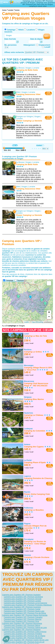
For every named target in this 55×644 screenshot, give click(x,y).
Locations (31, 30)
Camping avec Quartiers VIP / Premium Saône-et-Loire (25, 628)
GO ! (47, 36)
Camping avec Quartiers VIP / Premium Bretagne (21, 630)
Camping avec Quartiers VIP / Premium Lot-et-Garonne (25, 603)
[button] (6, 639)
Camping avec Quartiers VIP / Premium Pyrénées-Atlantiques (28, 605)
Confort (40, 145)
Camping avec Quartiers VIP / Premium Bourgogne (22, 623)
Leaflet (26, 322)
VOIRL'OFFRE (48, 69)
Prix (15, 145)
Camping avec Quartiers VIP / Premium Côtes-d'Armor (25, 632)
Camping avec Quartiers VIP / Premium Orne (21, 621)
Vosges (28, 68)
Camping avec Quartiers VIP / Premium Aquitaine (21, 595)
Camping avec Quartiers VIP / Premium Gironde (23, 599)
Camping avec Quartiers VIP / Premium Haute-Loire (24, 611)
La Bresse (20, 68)
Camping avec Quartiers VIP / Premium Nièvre (22, 626)
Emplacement (44, 45)
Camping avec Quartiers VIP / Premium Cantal (22, 609)
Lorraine (36, 68)
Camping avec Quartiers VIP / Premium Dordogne (23, 597)
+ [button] (49, 313)
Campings (11, 30)
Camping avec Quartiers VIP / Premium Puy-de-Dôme (25, 613)
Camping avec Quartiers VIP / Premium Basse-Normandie (25, 615)
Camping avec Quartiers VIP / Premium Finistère (23, 634)
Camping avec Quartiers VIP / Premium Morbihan (23, 638)
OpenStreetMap (38, 322)
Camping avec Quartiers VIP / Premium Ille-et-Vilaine (24, 636)
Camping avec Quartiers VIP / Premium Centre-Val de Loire (25, 640)
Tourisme (21, 280)
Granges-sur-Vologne (24, 117)
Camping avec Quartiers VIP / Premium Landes (22, 601)
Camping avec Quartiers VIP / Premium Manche (23, 619)
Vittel (18, 92)
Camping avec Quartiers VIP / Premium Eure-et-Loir (24, 642)
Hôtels (21, 30)
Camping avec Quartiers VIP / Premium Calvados (23, 617)
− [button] (49, 317)
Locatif (47, 47)
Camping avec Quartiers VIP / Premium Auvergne (21, 607)
